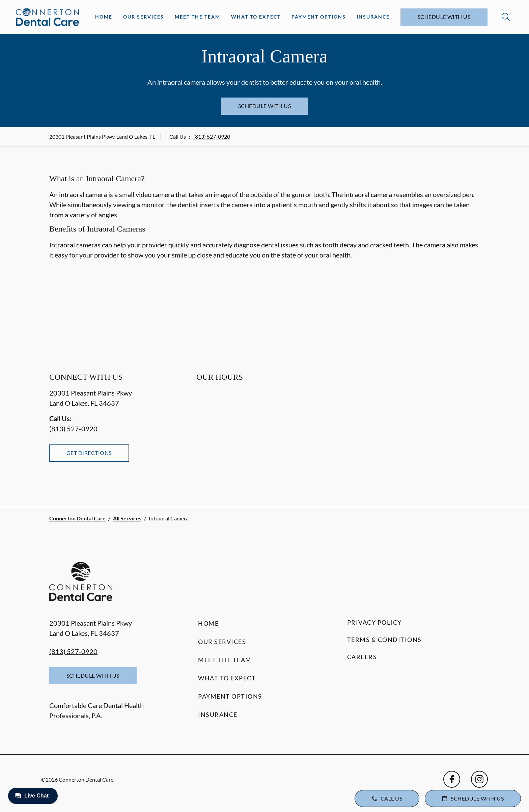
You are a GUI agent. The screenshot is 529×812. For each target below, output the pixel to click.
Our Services (144, 17)
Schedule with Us (444, 17)
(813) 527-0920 (212, 137)
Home (104, 17)
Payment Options (319, 17)
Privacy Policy (374, 622)
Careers (362, 657)
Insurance (373, 17)
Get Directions (89, 453)
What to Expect (256, 17)
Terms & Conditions (384, 640)
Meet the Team (198, 17)
